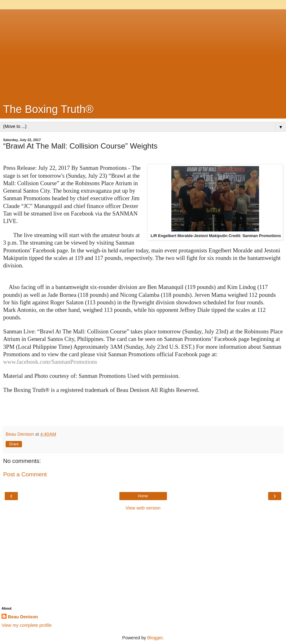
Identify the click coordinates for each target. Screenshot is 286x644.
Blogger (155, 638)
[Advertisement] (143, 53)
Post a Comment (25, 474)
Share (14, 444)
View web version (143, 508)
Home (143, 496)
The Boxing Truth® (48, 109)
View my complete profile (27, 625)
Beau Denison (23, 617)
